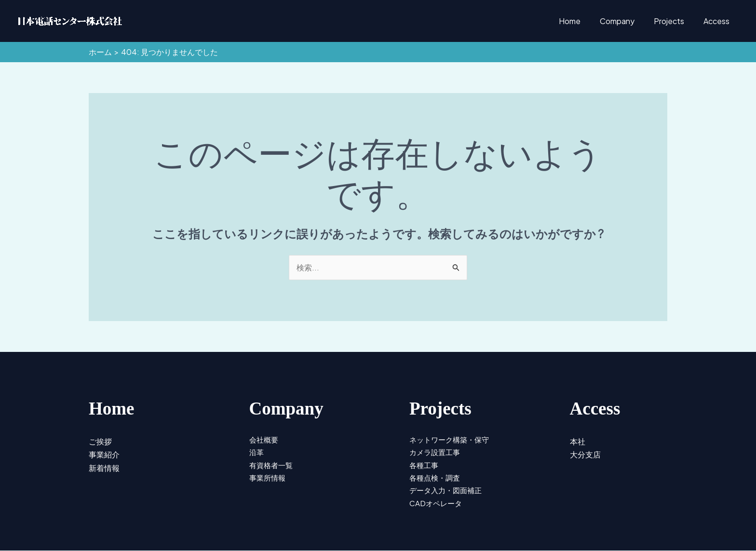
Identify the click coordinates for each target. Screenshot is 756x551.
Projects (675, 21)
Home (583, 21)
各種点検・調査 (436, 477)
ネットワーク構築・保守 (452, 438)
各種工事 (425, 464)
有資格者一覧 (272, 464)
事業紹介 (105, 453)
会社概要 (265, 438)
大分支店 (586, 453)
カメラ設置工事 (436, 451)
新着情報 (105, 465)
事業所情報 (269, 477)
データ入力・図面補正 (448, 489)
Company (627, 21)
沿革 (257, 451)
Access (718, 21)
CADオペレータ (437, 502)
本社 (578, 440)
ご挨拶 (101, 440)
